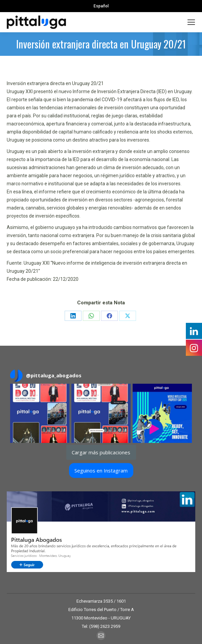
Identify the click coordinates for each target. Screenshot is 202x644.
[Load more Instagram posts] (101, 452)
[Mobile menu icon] (191, 22)
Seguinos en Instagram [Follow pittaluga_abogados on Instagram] (101, 470)
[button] (40, 413)
